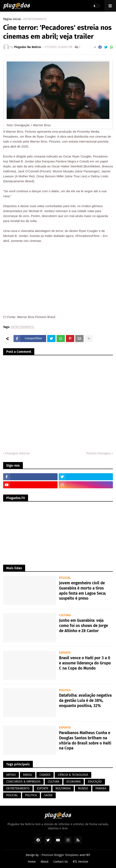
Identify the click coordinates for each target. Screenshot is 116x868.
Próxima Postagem (98, 453)
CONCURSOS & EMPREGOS (23, 782)
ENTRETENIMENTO (35, 19)
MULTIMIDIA (63, 788)
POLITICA (31, 795)
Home (32, 862)
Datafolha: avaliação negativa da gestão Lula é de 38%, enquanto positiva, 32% (85, 700)
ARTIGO (11, 775)
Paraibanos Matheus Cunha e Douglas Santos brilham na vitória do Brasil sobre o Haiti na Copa (85, 740)
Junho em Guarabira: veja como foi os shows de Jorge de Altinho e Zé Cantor (83, 625)
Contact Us (61, 862)
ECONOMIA (74, 782)
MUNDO (83, 788)
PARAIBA (101, 788)
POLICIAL (12, 795)
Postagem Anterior (17, 453)
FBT (88, 855)
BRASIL (28, 775)
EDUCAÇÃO (95, 782)
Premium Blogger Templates (60, 855)
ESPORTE (43, 788)
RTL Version (80, 862)
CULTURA (54, 782)
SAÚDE (48, 795)
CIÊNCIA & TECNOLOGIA (73, 775)
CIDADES (45, 775)
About (45, 862)
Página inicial (12, 19)
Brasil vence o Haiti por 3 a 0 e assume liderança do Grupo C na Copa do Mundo (85, 663)
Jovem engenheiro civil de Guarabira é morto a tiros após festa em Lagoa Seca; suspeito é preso (83, 591)
